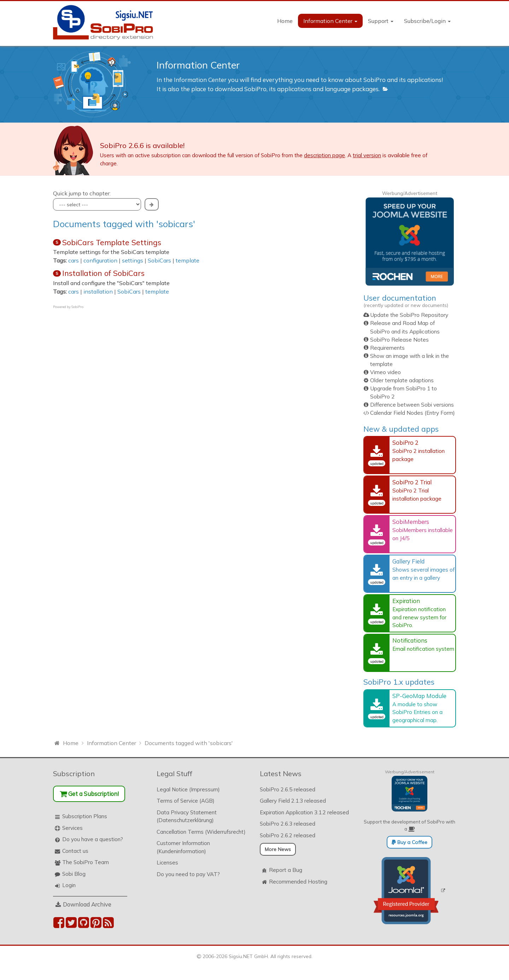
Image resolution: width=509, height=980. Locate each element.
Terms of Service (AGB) (186, 801)
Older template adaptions (402, 380)
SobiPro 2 (405, 442)
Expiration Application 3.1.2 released (304, 812)
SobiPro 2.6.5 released (288, 789)
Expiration (406, 601)
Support (381, 21)
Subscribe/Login (427, 21)
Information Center (330, 21)
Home (285, 21)
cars (74, 260)
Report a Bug (286, 870)
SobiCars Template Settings (112, 242)
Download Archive (87, 904)
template (188, 260)
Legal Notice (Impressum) (188, 789)
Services (72, 828)
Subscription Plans (85, 816)
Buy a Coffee (409, 842)
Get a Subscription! (89, 794)
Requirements (387, 348)
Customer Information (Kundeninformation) (183, 847)
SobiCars (159, 260)
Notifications (410, 640)
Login (69, 885)
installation (98, 291)
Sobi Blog (74, 874)
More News (278, 849)
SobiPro (77, 307)
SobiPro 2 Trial (412, 482)
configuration (100, 260)
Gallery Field (408, 561)
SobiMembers (411, 522)
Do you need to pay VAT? (188, 874)
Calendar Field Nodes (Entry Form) (413, 413)
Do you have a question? (93, 839)
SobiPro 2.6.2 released (288, 835)
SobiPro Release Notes (399, 340)
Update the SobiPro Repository (409, 315)
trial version (367, 155)
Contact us (75, 851)
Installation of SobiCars (103, 273)
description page (324, 155)
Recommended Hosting (298, 882)
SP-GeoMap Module (419, 696)
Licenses (167, 863)
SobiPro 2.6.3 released (288, 824)
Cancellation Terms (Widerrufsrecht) (201, 832)
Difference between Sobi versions (412, 405)
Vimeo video (385, 372)
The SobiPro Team (86, 862)
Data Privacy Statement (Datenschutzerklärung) (187, 816)
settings (133, 260)
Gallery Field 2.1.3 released (293, 801)
